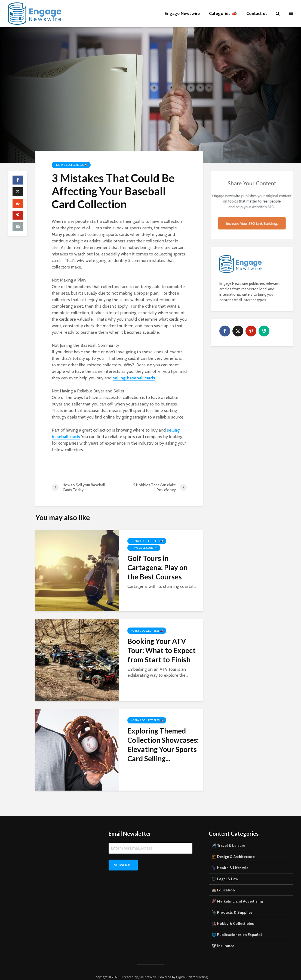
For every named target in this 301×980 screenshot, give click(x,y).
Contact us (257, 13)
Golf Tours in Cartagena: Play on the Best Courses (157, 567)
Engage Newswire (182, 13)
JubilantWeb (147, 968)
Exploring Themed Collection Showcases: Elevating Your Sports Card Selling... (163, 745)
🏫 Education (223, 881)
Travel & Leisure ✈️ (144, 548)
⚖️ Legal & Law (225, 870)
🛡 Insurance (223, 937)
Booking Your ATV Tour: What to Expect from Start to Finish (162, 650)
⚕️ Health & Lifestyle (230, 859)
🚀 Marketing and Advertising (237, 892)
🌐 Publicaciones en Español (237, 925)
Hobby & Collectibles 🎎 (71, 165)
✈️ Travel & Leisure (228, 836)
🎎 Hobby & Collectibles (233, 914)
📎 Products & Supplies (232, 903)
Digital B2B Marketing (192, 968)
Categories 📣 (223, 13)
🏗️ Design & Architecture (233, 847)
